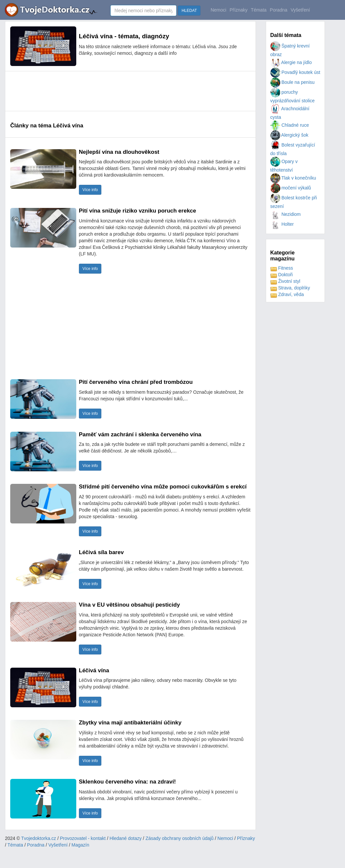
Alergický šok (290, 135)
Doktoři (282, 275)
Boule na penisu (293, 82)
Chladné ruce (290, 125)
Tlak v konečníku (293, 178)
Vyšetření (300, 10)
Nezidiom (286, 214)
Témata (259, 10)
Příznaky (238, 10)
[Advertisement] (130, 91)
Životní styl (285, 281)
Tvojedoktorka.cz (39, 838)
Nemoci (218, 10)
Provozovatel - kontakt (83, 838)
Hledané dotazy (126, 838)
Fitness (282, 268)
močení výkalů (291, 188)
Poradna (278, 10)
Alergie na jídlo (291, 62)
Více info (90, 190)
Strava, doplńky (290, 288)
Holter (282, 224)
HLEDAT (189, 11)
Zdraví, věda (287, 294)
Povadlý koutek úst (295, 72)
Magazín (81, 845)
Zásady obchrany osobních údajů (180, 838)
